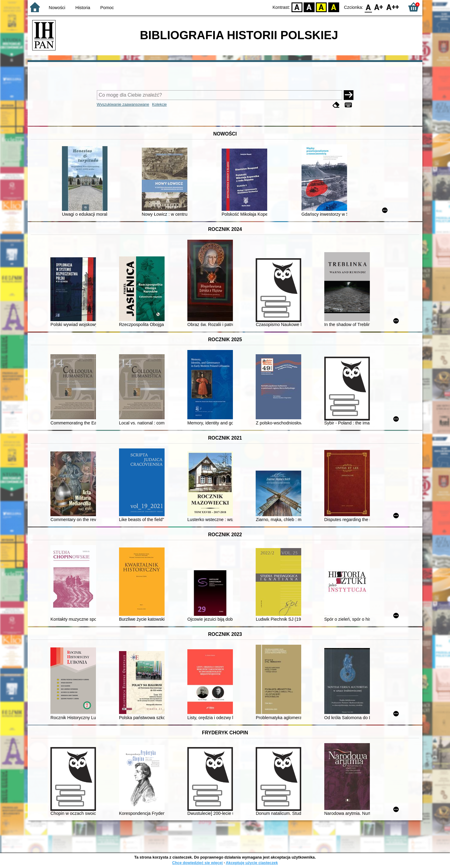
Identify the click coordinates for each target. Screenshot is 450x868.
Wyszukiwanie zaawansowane (123, 104)
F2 (393, 7)
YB (321, 7)
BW (309, 7)
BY (334, 7)
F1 (379, 7)
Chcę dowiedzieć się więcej (197, 863)
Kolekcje (159, 104)
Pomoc (107, 8)
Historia (83, 8)
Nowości (57, 8)
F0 (368, 7)
